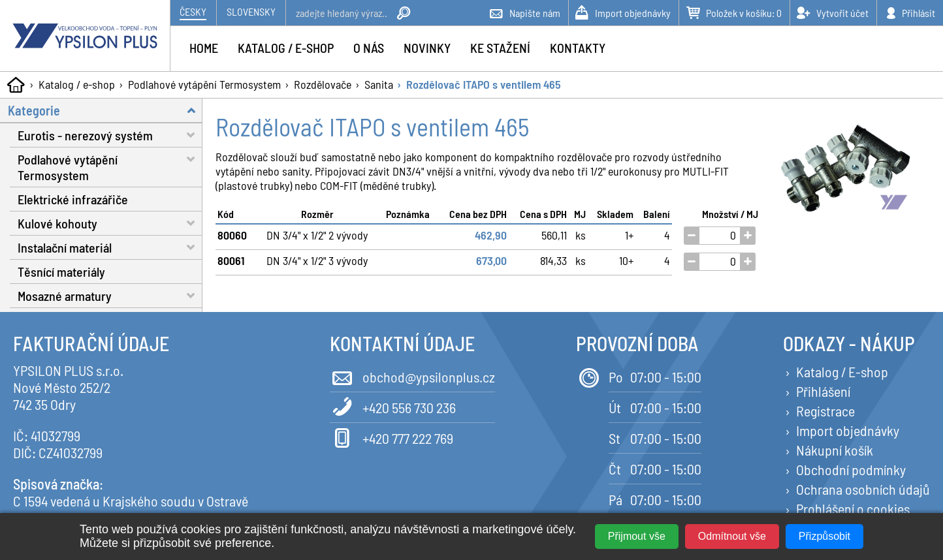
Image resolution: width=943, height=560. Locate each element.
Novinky (427, 48)
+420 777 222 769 (392, 437)
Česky (193, 11)
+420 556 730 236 (393, 406)
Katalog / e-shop (77, 84)
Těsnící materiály (61, 272)
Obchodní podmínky (851, 469)
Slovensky (251, 11)
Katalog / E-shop (842, 371)
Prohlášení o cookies (853, 508)
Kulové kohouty (110, 223)
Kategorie (105, 110)
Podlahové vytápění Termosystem (204, 84)
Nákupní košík (835, 450)
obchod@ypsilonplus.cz (412, 376)
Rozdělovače (323, 84)
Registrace (825, 411)
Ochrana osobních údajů (863, 489)
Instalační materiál (110, 247)
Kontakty (578, 48)
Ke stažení (500, 48)
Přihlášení (823, 391)
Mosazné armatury (110, 295)
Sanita (379, 84)
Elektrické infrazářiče (73, 199)
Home (204, 48)
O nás (369, 48)
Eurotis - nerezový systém (110, 135)
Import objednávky (848, 430)
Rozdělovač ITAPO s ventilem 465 (484, 84)
